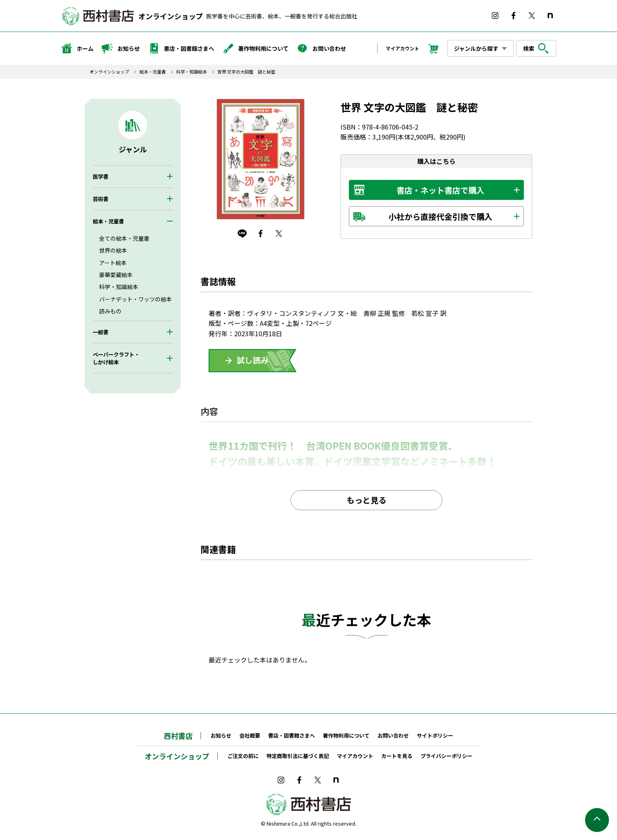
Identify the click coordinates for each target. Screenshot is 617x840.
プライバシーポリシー (446, 756)
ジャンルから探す (476, 48)
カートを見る (397, 756)
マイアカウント (402, 48)
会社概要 (250, 735)
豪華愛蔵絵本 (116, 275)
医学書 (101, 177)
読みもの (110, 311)
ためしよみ (253, 361)
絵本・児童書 (153, 72)
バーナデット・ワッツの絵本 (135, 299)
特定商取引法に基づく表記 (298, 756)
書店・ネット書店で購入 (440, 190)
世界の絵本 (113, 250)
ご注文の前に (243, 756)
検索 (536, 48)
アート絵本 (113, 263)
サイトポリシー (435, 735)
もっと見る (366, 500)
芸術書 (101, 199)
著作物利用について (255, 48)
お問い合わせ (321, 48)
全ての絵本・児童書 (124, 238)
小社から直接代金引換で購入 (440, 216)
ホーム (77, 48)
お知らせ (121, 48)
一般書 (101, 332)
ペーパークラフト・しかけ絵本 (116, 358)
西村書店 (178, 736)
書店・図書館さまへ (181, 48)
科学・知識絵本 (192, 72)
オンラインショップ (171, 16)
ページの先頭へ (597, 820)
